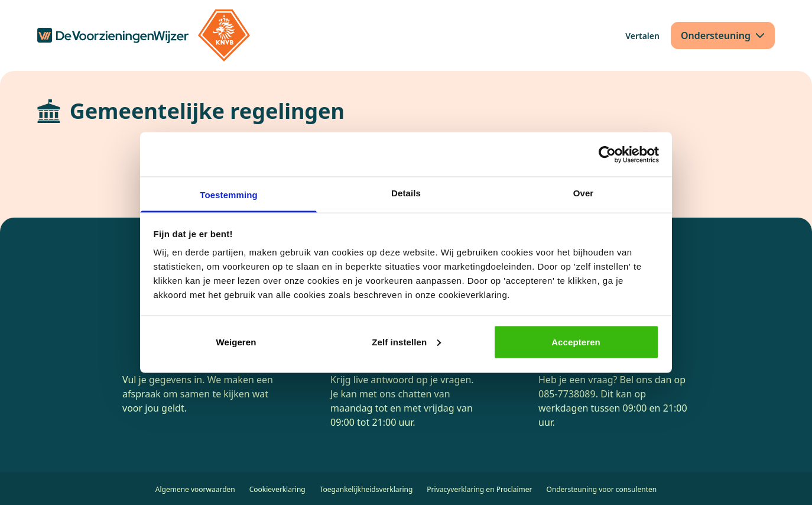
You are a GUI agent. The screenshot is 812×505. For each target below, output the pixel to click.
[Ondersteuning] (723, 35)
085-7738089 (567, 394)
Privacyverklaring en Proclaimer (479, 489)
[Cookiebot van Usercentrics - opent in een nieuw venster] (607, 154)
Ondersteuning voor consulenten (602, 489)
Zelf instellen (406, 341)
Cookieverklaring (277, 489)
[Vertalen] (642, 36)
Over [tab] (584, 193)
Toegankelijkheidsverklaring (366, 489)
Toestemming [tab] (229, 195)
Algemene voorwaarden (195, 489)
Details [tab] (406, 193)
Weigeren (236, 341)
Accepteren (576, 341)
